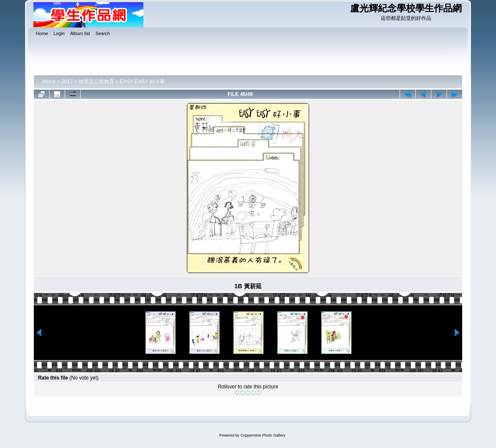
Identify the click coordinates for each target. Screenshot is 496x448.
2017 (67, 82)
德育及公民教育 (96, 82)
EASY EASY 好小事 (142, 82)
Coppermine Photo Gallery (263, 435)
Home (49, 82)
